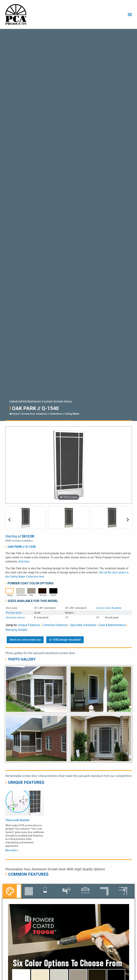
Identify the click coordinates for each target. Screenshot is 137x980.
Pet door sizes (14, 613)
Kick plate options (15, 618)
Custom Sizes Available (109, 608)
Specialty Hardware (83, 625)
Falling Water (72, 414)
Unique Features (29, 625)
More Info (12, 850)
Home (14, 414)
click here (24, 562)
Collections (56, 414)
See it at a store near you (25, 640)
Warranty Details (16, 630)
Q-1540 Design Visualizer (65, 640)
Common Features (55, 625)
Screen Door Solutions (34, 414)
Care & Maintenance (112, 625)
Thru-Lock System (17, 820)
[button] (9, 520)
